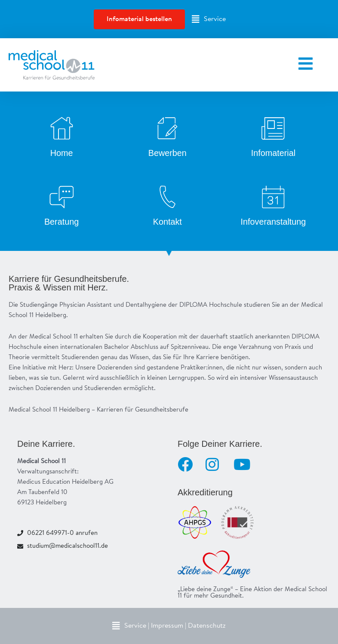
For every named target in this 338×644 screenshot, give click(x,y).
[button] (209, 19)
